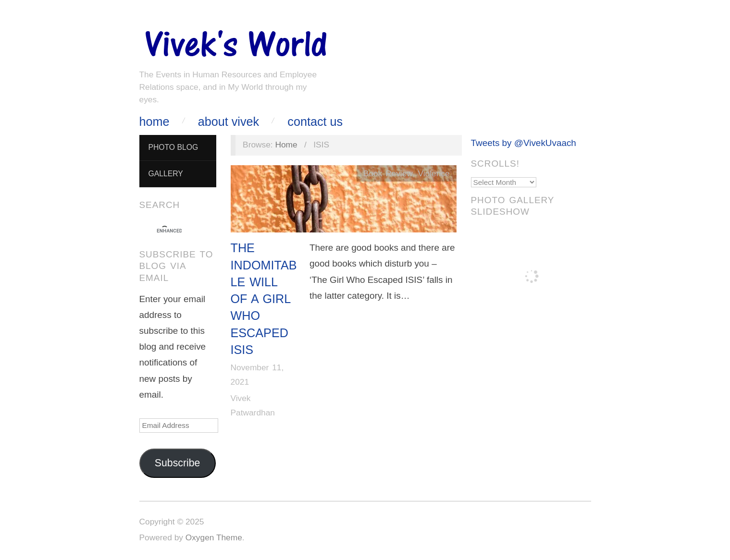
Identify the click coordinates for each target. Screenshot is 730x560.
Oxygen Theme (214, 537)
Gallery (165, 174)
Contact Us (315, 122)
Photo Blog (173, 147)
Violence (434, 173)
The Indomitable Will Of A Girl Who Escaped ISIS (264, 299)
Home (155, 122)
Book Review (388, 173)
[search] (169, 231)
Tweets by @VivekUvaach (524, 143)
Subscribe (178, 463)
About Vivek (229, 122)
